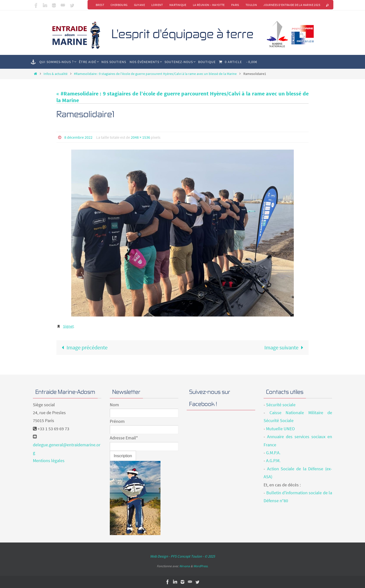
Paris (235, 5)
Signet (68, 326)
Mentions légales (49, 461)
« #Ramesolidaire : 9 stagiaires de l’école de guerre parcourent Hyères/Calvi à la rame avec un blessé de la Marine (182, 97)
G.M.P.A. (273, 453)
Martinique (178, 5)
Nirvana (185, 566)
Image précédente (83, 347)
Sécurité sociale (281, 405)
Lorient (157, 5)
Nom (114, 405)
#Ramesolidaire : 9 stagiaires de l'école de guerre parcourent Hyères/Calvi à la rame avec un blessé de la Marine (155, 74)
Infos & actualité (56, 74)
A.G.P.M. (273, 461)
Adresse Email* (124, 438)
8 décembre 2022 (78, 137)
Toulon (251, 5)
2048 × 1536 (140, 137)
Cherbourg (119, 5)
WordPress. (201, 566)
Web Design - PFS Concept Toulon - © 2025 (182, 556)
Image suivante (285, 347)
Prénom (117, 421)
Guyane (139, 5)
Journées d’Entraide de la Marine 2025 (292, 5)
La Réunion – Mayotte (209, 5)
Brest (100, 5)
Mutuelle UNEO (280, 429)
